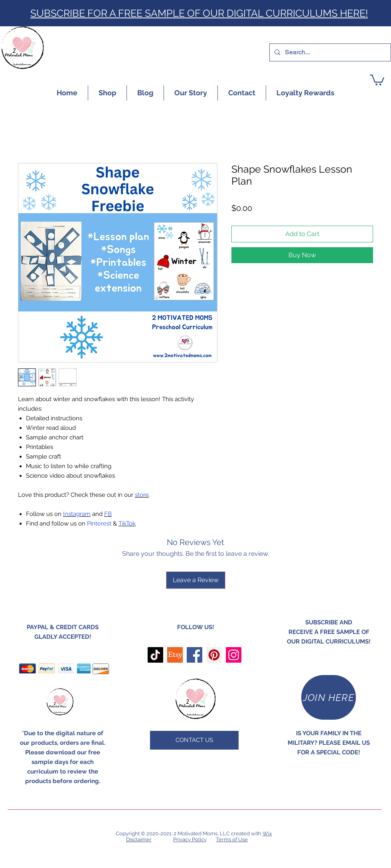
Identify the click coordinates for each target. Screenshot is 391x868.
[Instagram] (234, 655)
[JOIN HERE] (329, 697)
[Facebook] (195, 655)
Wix (267, 834)
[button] (377, 79)
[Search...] (329, 52)
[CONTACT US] (194, 740)
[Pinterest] (214, 655)
